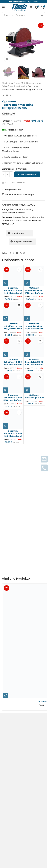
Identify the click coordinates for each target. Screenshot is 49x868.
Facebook (7, 774)
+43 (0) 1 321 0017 (31, 2)
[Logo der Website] (19, 7)
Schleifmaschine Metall (14, 86)
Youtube (6, 779)
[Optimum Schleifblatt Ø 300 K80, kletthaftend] (13, 347)
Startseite (7, 83)
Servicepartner (9, 753)
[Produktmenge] (7, 174)
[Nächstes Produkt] (10, 96)
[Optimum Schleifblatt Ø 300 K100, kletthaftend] (34, 311)
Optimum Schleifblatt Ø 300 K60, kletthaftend (13, 433)
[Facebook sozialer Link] (10, 253)
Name (6, 522)
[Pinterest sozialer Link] (21, 253)
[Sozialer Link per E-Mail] (17, 253)
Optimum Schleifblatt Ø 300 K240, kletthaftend (13, 398)
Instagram (7, 770)
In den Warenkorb (27, 174)
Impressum (8, 715)
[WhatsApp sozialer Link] (24, 253)
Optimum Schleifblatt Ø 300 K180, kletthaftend (13, 326)
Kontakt (6, 710)
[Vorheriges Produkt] (4, 96)
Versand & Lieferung (12, 725)
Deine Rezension (11, 490)
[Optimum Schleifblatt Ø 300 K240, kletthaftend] (13, 383)
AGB (4, 705)
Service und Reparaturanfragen (18, 742)
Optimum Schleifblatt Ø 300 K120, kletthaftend (34, 290)
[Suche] (23, 15)
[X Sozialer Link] (14, 253)
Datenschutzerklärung (13, 720)
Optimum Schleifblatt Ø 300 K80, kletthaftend (13, 362)
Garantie (6, 747)
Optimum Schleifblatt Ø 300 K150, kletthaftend (34, 362)
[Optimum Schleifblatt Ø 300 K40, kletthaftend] (13, 276)
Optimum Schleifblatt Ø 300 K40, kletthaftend (13, 290)
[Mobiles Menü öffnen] (3, 7)
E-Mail (6, 534)
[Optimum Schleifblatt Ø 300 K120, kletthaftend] (34, 276)
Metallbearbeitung (30, 83)
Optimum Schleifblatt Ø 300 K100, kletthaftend (34, 326)
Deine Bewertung (12, 486)
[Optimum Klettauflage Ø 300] (34, 383)
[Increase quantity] (11, 174)
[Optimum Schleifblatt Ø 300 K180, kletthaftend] (13, 311)
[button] (6, 283)
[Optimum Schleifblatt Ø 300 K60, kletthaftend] (13, 419)
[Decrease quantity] (4, 174)
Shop (16, 83)
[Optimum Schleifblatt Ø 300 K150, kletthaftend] (34, 347)
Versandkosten (15, 130)
